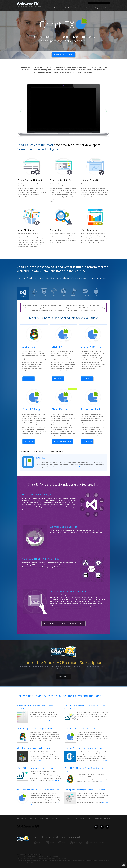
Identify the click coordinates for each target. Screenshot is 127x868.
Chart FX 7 (58, 347)
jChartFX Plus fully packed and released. (35, 765)
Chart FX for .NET (92, 347)
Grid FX (40, 456)
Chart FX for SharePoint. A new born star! (84, 746)
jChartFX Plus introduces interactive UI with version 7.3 (85, 704)
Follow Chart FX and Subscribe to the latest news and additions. (59, 693)
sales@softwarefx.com (70, 3)
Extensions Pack (91, 408)
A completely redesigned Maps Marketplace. (85, 787)
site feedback (98, 816)
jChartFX (64, 840)
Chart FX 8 (28, 347)
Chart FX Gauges (32, 408)
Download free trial (63, 55)
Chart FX (40, 840)
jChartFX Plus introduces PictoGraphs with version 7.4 (37, 704)
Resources (36, 816)
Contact (107, 8)
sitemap (90, 816)
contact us (106, 816)
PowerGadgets (78, 840)
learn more (29, 379)
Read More (50, 718)
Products (20, 816)
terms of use (83, 816)
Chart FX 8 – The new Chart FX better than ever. (84, 767)
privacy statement (72, 816)
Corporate (55, 816)
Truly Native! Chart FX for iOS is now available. (38, 787)
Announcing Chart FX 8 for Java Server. (35, 726)
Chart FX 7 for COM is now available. (81, 726)
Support (48, 816)
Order (42, 816)
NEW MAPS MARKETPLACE (62, 440)
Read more (103, 716)
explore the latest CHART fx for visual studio (63, 622)
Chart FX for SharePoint (97, 840)
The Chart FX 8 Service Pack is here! (33, 746)
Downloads (68, 8)
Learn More (64, 674)
